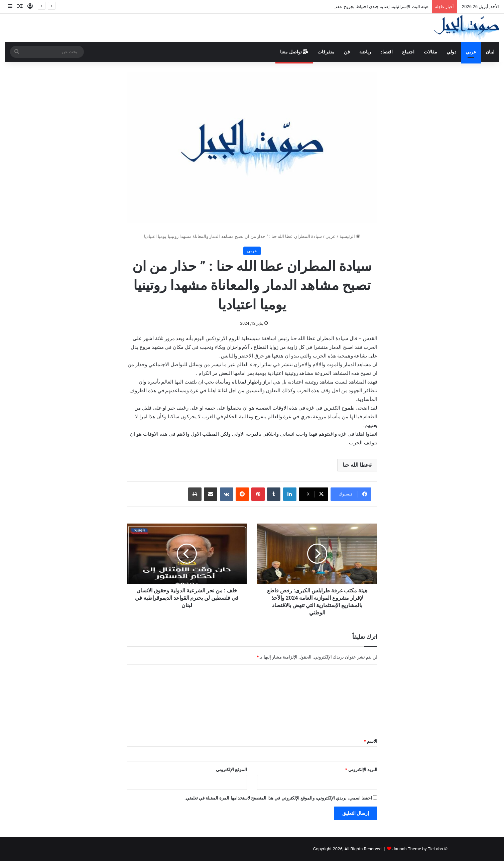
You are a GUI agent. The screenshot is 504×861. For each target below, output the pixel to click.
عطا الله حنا (356, 465)
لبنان (490, 52)
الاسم (371, 741)
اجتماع (408, 52)
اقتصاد (387, 52)
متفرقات (326, 52)
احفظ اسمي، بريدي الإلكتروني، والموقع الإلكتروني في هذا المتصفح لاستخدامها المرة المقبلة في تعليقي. (278, 798)
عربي (471, 52)
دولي (451, 52)
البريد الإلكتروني (361, 770)
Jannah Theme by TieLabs (418, 849)
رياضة (365, 52)
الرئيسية (350, 236)
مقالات (430, 52)
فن (347, 52)
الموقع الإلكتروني (231, 770)
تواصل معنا (294, 52)
